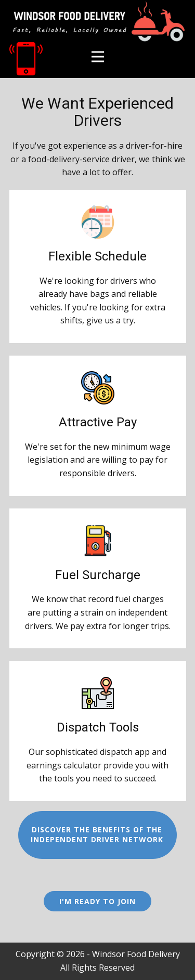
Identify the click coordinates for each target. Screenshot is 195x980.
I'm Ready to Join (97, 901)
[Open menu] (98, 57)
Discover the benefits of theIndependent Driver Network (97, 835)
